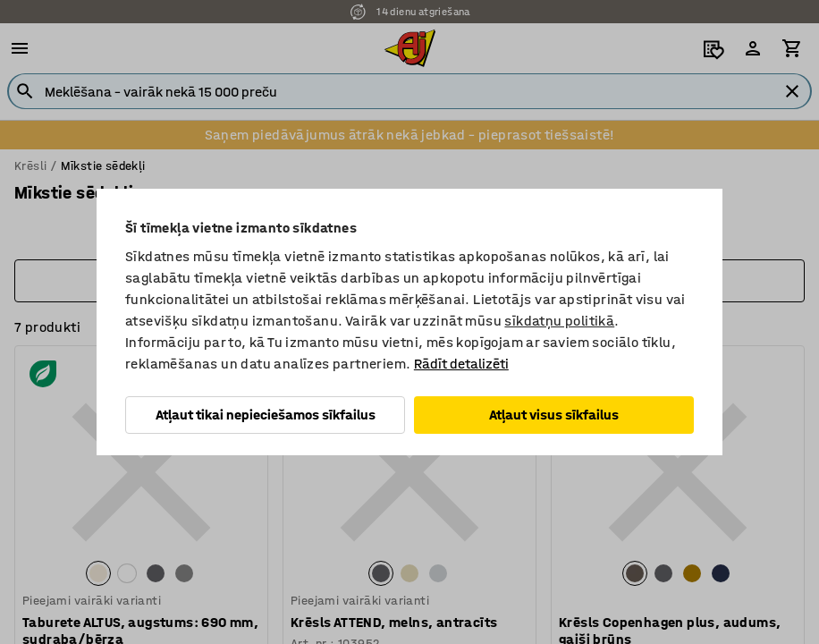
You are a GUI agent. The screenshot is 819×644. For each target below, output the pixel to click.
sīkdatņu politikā (559, 321)
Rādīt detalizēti (461, 364)
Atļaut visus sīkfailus (554, 415)
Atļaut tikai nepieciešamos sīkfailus (266, 415)
